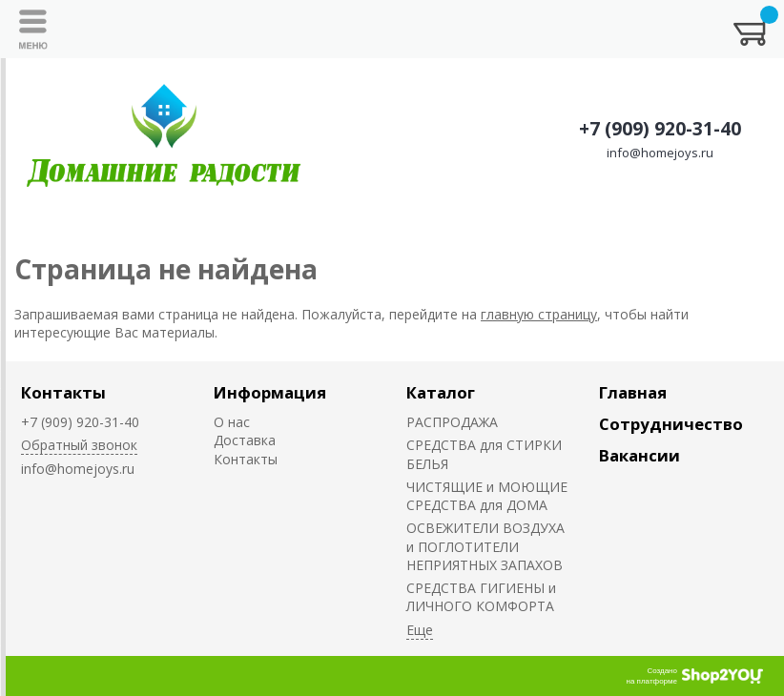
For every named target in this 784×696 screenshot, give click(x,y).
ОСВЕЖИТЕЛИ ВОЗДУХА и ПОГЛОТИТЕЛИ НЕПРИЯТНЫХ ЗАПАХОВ (485, 546)
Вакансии (640, 455)
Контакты (63, 392)
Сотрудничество (671, 424)
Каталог (441, 392)
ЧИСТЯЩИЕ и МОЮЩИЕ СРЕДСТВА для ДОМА (487, 496)
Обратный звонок (79, 445)
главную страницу (539, 314)
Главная (633, 392)
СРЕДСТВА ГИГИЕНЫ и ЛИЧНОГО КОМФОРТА (481, 597)
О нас (232, 422)
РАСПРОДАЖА (452, 422)
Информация (270, 392)
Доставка (245, 440)
